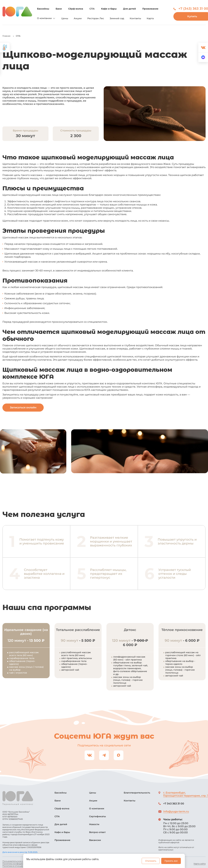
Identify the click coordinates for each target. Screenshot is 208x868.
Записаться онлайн (23, 407)
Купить (191, 16)
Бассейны (43, 9)
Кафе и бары (109, 9)
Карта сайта (200, 864)
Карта (150, 18)
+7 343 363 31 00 (174, 804)
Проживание (150, 9)
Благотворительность (137, 793)
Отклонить (151, 861)
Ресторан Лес (96, 18)
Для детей (129, 9)
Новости (94, 824)
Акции (78, 18)
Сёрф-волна (76, 9)
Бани (59, 9)
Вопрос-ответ (97, 832)
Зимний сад (117, 18)
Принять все (171, 861)
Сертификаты (98, 816)
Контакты (135, 18)
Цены (65, 18)
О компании (46, 18)
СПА (92, 9)
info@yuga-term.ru (176, 811)
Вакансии (95, 840)
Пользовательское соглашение (18, 861)
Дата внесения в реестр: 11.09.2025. (20, 852)
